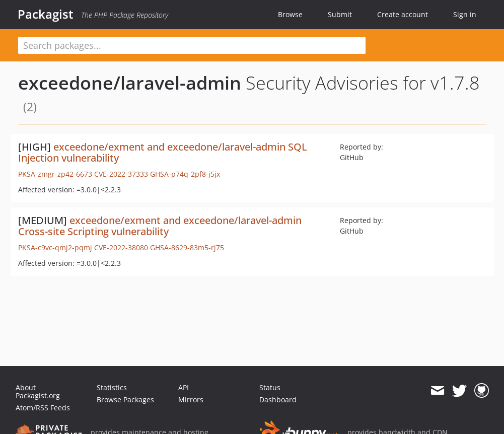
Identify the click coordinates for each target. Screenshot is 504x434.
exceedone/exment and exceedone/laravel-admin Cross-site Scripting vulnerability (160, 226)
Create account (403, 14)
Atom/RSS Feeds (43, 408)
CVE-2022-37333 (121, 174)
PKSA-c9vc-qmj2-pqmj (55, 247)
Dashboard (278, 400)
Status (270, 387)
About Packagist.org (38, 391)
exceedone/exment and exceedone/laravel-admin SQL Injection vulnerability (163, 152)
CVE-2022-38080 (121, 247)
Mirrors (191, 400)
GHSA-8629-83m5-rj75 (187, 247)
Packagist (46, 14)
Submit (340, 14)
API (184, 387)
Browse (290, 14)
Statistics (112, 387)
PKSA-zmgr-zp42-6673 (55, 174)
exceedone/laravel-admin (130, 83)
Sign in (465, 14)
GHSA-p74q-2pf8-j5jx (185, 174)
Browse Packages (125, 400)
